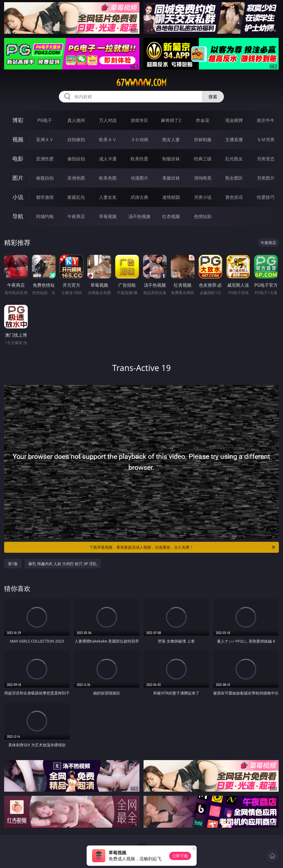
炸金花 (203, 120)
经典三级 (203, 159)
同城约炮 (45, 216)
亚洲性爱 (45, 159)
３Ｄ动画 (139, 139)
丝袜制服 (203, 139)
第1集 (13, 564)
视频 (18, 139)
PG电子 (45, 120)
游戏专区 (139, 120)
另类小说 (203, 197)
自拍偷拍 (76, 139)
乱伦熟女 (234, 159)
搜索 (213, 97)
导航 (18, 216)
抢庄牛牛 (266, 120)
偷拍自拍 (76, 159)
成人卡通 (108, 159)
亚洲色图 (76, 178)
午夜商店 (76, 216)
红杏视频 (171, 216)
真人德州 (76, 120)
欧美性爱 (139, 159)
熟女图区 (234, 178)
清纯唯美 (203, 178)
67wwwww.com (141, 83)
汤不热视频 (139, 216)
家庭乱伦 (76, 197)
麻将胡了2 (171, 120)
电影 (18, 159)
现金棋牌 (234, 120)
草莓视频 (108, 216)
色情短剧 (203, 216)
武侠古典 (139, 197)
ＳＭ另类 (266, 139)
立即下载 (180, 856)
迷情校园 (171, 197)
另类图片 (266, 178)
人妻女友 (108, 197)
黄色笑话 (234, 197)
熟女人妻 (171, 139)
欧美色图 (108, 178)
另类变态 (266, 159)
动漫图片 (139, 178)
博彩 (18, 120)
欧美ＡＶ (108, 139)
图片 (18, 178)
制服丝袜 (171, 159)
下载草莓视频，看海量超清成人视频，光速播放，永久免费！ (183, 547)
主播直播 (234, 139)
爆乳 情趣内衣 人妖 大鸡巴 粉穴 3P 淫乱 (62, 564)
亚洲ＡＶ (45, 139)
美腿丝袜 (171, 178)
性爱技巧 (266, 197)
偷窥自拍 (45, 178)
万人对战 (108, 120)
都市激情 (45, 197)
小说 (18, 197)
